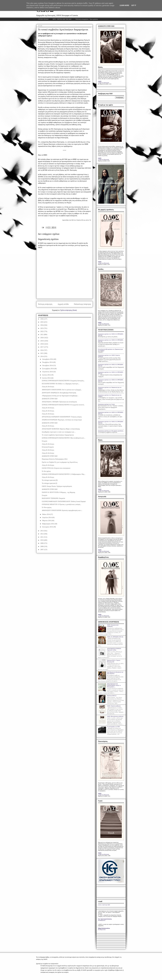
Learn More (124, 5)
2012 (42, 534)
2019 (42, 341)
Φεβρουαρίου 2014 (48, 524)
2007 (42, 550)
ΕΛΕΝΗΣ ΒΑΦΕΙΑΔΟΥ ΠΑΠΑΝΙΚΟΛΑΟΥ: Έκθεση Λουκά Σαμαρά (64, 501)
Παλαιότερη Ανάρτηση (82, 304)
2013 (42, 531)
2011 (42, 537)
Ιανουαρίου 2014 (48, 527)
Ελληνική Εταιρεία (48, 447)
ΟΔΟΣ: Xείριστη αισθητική (114, 706)
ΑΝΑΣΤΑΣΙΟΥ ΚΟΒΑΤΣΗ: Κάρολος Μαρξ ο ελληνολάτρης (61, 429)
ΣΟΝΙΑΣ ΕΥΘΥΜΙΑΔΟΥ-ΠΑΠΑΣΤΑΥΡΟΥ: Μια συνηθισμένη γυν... (63, 438)
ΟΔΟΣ (100, 81)
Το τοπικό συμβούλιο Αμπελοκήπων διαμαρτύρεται (58, 435)
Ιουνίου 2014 (47, 378)
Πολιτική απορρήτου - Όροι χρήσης (87, 19)
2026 (42, 319)
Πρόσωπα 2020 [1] (112, 696)
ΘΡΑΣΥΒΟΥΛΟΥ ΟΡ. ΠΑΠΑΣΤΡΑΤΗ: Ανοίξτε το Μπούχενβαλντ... (114, 685)
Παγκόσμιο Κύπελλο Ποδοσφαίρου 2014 (55, 459)
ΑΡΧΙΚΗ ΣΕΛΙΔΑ (44, 19)
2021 (42, 335)
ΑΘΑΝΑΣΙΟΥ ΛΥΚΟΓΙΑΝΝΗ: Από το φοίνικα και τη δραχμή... (62, 390)
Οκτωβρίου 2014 (48, 366)
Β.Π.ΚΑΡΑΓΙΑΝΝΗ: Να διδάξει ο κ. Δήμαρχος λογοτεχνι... (60, 384)
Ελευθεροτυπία (102, 930)
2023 (42, 328)
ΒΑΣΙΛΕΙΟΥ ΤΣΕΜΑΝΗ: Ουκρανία (53, 498)
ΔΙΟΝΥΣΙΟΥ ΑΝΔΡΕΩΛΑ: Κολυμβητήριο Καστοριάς (59, 393)
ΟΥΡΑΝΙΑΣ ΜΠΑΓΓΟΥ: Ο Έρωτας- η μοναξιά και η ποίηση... (61, 504)
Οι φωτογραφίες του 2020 (113, 727)
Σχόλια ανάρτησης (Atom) (69, 310)
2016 (42, 350)
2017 (42, 347)
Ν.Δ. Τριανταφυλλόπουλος (105, 919)
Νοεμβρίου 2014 (48, 362)
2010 (42, 540)
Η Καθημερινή (102, 920)
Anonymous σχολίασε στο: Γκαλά (106, 404)
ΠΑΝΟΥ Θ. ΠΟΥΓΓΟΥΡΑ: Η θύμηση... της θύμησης (58, 492)
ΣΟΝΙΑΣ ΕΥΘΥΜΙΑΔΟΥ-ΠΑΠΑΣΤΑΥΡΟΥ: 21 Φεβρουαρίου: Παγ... (64, 474)
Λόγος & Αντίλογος (48, 387)
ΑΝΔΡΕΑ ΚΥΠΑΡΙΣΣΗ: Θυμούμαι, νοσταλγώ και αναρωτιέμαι (62, 420)
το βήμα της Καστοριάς (104, 83)
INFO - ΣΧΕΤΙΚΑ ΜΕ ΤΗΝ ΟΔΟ (62, 19)
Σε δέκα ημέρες (47, 507)
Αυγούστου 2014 (48, 372)
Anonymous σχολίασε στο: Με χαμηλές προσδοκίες (111, 431)
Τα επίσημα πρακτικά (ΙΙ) (50, 480)
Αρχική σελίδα (63, 304)
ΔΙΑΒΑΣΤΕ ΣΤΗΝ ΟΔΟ (50, 399)
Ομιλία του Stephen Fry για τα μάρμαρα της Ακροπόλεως (60, 462)
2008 (42, 546)
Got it (134, 5)
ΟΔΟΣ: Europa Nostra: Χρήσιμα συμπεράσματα (57, 486)
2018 (42, 344)
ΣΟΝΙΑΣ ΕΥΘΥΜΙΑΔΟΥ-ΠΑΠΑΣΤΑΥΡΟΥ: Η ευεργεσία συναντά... (63, 405)
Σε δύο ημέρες (46, 471)
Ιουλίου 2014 (47, 375)
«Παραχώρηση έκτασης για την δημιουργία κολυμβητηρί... (60, 396)
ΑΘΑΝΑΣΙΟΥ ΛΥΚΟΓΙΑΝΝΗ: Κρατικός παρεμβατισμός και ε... (62, 510)
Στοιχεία (44, 441)
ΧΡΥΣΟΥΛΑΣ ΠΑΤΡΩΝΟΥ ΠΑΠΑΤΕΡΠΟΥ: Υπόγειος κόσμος (62, 417)
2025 (42, 322)
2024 (42, 325)
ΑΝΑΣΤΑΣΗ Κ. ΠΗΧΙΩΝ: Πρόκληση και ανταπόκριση (59, 402)
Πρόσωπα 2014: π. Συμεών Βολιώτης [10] (114, 661)
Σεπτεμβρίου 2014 (48, 369)
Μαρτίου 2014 (47, 521)
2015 (42, 353)
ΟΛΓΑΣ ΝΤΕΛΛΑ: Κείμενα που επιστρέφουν (56, 468)
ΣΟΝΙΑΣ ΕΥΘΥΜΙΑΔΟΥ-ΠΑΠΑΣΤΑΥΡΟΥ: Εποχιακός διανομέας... (63, 381)
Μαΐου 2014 (46, 514)
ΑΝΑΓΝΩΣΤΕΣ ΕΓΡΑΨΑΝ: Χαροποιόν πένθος (114, 649)
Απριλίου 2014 (47, 517)
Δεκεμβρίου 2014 (48, 359)
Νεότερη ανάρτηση (45, 304)
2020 (42, 338)
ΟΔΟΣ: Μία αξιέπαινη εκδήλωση (115, 716)
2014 (42, 356)
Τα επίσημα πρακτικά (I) (49, 483)
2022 (42, 331)
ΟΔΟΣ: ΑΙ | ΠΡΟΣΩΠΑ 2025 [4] (115, 637)
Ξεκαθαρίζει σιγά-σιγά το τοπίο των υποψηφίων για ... (59, 432)
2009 (42, 543)
